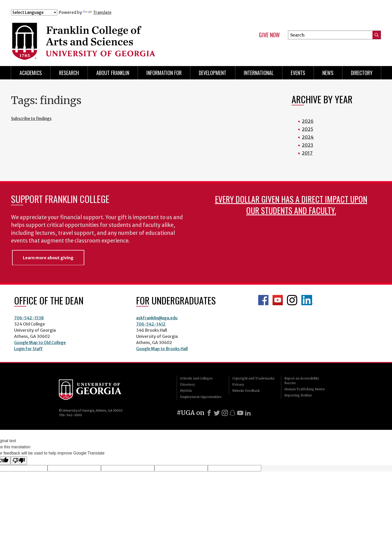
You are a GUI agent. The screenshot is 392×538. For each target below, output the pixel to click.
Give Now (269, 35)
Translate (97, 12)
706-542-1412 (151, 324)
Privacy (238, 384)
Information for (164, 73)
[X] (217, 413)
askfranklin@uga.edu (157, 318)
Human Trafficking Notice (305, 389)
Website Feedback (246, 391)
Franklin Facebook (263, 300)
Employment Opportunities (201, 397)
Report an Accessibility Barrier (302, 381)
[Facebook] (209, 413)
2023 (307, 145)
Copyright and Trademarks (253, 378)
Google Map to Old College (40, 342)
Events (298, 73)
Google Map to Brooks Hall (162, 349)
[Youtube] (240, 413)
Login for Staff (28, 349)
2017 (307, 153)
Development (213, 73)
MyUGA (186, 391)
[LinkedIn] (248, 413)
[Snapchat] (232, 413)
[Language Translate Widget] (34, 12)
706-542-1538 (29, 318)
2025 (307, 129)
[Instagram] (225, 413)
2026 (308, 121)
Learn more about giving (48, 258)
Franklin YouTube (278, 300)
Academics (31, 73)
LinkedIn (307, 300)
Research (69, 73)
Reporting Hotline (298, 395)
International (259, 73)
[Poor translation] (19, 461)
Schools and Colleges (196, 378)
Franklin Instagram (292, 300)
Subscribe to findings (31, 118)
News (328, 73)
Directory (362, 73)
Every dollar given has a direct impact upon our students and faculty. (291, 205)
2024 (308, 137)
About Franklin (113, 73)
